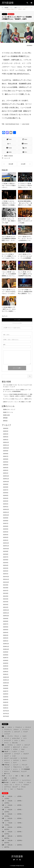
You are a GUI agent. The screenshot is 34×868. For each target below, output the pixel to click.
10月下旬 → (7, 838)
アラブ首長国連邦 (25, 769)
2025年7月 (6, 456)
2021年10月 (6, 582)
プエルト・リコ (8, 785)
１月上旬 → (10, 796)
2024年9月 (6, 484)
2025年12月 (6, 442)
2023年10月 (6, 515)
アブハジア (24, 765)
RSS (20, 860)
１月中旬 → (20, 796)
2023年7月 (6, 523)
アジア (4, 776)
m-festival (10, 156)
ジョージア (16, 765)
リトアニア (7, 734)
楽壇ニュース (11, 14)
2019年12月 (6, 644)
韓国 (5, 778)
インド (10, 776)
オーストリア (8, 741)
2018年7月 (6, 691)
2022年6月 (6, 560)
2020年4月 (6, 633)
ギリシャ (25, 747)
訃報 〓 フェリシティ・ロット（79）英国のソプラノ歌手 (17, 402)
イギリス (10, 727)
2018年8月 (6, 688)
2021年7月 (6, 591)
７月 (3, 823)
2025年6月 (6, 459)
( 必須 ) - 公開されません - (11, 340)
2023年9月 (6, 518)
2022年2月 (6, 571)
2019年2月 (6, 672)
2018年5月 (6, 697)
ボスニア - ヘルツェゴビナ (11, 758)
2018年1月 (6, 708)
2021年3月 (6, 602)
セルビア (6, 756)
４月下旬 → (7, 812)
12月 (3, 845)
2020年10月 (6, 616)
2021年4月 (6, 599)
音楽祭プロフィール (8, 412)
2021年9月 (6, 585)
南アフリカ (7, 774)
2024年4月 (6, 498)
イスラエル (7, 769)
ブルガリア (26, 754)
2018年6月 (6, 694)
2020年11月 (6, 613)
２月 (3, 801)
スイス (16, 741)
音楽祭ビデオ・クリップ (9, 409)
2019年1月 (6, 674)
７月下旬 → (7, 825)
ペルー (12, 789)
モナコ (23, 741)
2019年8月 (6, 655)
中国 (22, 776)
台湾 (28, 776)
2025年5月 (6, 462)
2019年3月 (6, 669)
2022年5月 (6, 563)
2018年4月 (6, 700)
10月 (3, 836)
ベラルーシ (7, 763)
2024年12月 (6, 476)
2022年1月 (6, 574)
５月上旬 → (10, 814)
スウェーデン (8, 732)
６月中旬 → (20, 818)
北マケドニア (17, 747)
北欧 (3, 727)
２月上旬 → (10, 801)
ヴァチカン (10, 745)
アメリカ (21, 782)
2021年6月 (6, 593)
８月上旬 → (10, 827)
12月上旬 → (11, 845)
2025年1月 (6, 473)
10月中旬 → (20, 836)
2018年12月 (6, 677)
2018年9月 (6, 686)
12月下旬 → (7, 847)
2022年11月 (6, 546)
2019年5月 (6, 663)
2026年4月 (6, 431)
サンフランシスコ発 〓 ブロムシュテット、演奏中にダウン (18, 399)
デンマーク (28, 727)
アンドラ (9, 736)
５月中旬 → (20, 814)
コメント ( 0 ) (17, 320)
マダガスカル (15, 771)
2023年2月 (6, 537)
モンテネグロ (24, 758)
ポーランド (7, 760)
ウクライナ (16, 760)
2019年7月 (6, 658)
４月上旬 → (10, 810)
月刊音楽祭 (17, 856)
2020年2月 (6, 638)
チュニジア (24, 771)
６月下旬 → (7, 821)
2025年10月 (6, 448)
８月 (3, 827)
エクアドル (6, 787)
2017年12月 (6, 711)
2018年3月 (6, 702)
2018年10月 (6, 683)
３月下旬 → (7, 807)
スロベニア (27, 745)
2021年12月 (6, 577)
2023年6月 (6, 526)
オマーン (6, 771)
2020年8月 (6, 621)
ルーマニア (17, 754)
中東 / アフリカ (6, 765)
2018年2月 (6, 705)
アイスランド (7, 729)
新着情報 (6, 8)
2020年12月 (6, 610)
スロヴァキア (8, 754)
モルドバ (24, 760)
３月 (3, 805)
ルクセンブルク (16, 738)
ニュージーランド (26, 780)
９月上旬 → (10, 832)
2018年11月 (6, 680)
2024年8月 (6, 487)
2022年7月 (6, 557)
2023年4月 (6, 532)
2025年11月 (6, 445)
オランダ (6, 738)
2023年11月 (6, 512)
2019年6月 (6, 660)
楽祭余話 (5, 421)
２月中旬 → (20, 801)
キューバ (18, 785)
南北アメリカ (6, 782)
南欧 (3, 745)
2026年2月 (6, 437)
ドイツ (5, 14)
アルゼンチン (19, 789)
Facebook (17, 860)
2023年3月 (6, 535)
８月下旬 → (7, 829)
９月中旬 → (20, 832)
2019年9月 (6, 652)
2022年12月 (6, 543)
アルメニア (7, 767)
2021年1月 (6, 607)
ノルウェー (16, 729)
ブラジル (23, 787)
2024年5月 (6, 495)
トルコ (27, 767)
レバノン (15, 769)
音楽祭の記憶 (6, 415)
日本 (17, 776)
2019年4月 (6, 666)
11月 (3, 840)
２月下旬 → (7, 803)
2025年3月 (6, 468)
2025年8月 (6, 454)
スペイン (6, 743)
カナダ (14, 782)
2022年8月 (6, 554)
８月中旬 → (20, 827)
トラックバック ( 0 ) (17, 323)
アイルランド (19, 727)
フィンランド (25, 729)
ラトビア (25, 732)
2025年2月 (6, 470)
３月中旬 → (20, 805)
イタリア (19, 745)
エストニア (17, 732)
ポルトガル (15, 743)
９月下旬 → (7, 834)
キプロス (15, 749)
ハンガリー (14, 752)
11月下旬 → (7, 843)
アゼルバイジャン (18, 767)
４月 (3, 810)
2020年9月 (6, 619)
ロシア (15, 763)
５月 (3, 814)
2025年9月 (6, 451)
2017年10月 (6, 716)
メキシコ (29, 782)
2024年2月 (6, 504)
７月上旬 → (10, 823)
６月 (3, 818)
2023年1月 (6, 540)
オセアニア (5, 780)
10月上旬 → (11, 836)
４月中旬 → (20, 810)
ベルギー (24, 736)
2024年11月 (6, 479)
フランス (17, 736)
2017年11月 (6, 714)
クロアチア (7, 747)
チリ (5, 789)
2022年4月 (6, 565)
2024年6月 (6, 493)
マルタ (23, 749)
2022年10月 (6, 549)
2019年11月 (6, 647)
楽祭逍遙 (5, 418)
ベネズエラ (25, 785)
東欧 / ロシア (6, 752)
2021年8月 (6, 588)
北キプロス (7, 749)
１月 (3, 796)
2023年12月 (6, 509)
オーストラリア (15, 780)
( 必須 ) (6, 335)
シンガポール (13, 778)
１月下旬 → (7, 799)
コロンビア (15, 787)
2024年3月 (6, 501)
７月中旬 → (20, 823)
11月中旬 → (20, 840)
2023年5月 (6, 529)
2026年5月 (6, 428)
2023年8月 (6, 521)
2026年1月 (6, 440)
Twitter (14, 860)
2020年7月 (6, 624)
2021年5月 (6, 596)
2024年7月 (6, 490)
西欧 (3, 736)
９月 (3, 832)
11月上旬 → (11, 840)
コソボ (14, 756)
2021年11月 (6, 579)
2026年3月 (6, 434)
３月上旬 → (10, 805)
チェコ (22, 752)
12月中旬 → (20, 845)
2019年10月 (6, 649)
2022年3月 (6, 568)
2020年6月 (6, 627)
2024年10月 (6, 482)
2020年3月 (6, 635)
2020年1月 (6, 641)
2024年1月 (6, 507)
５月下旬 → (7, 816)
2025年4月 (6, 465)
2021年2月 (6, 605)
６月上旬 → (10, 818)
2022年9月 (6, 551)
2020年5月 (6, 630)
